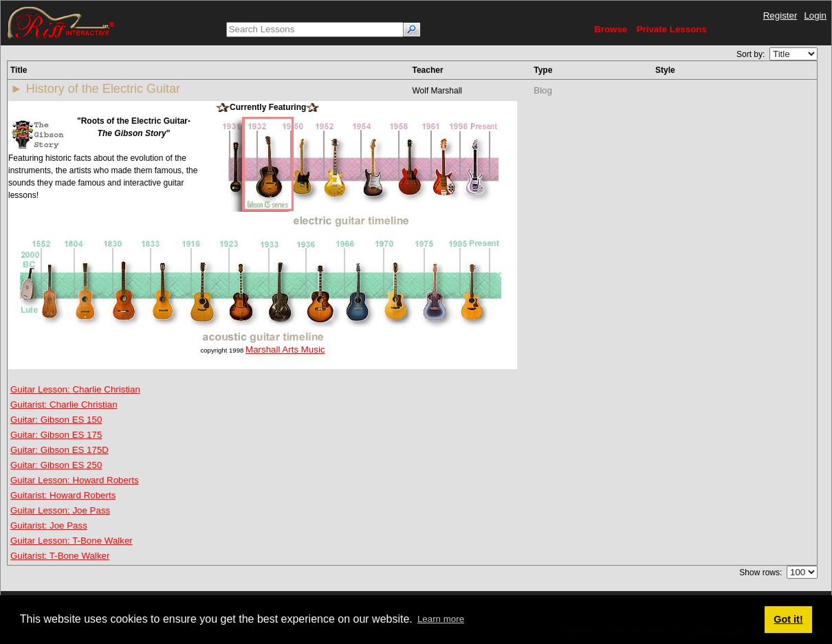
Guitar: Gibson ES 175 (56, 435)
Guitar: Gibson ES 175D (59, 450)
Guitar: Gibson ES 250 (56, 465)
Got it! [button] (788, 619)
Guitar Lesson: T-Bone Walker (72, 541)
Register (780, 15)
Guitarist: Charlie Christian (64, 404)
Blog (543, 90)
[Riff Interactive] (61, 22)
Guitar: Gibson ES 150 (56, 420)
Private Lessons (672, 29)
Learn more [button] (441, 619)
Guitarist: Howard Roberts (63, 495)
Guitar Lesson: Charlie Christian (75, 389)
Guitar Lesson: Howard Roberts (75, 480)
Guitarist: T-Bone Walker (60, 556)
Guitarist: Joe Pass (49, 525)
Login (815, 15)
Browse (611, 29)
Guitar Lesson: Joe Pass (60, 510)
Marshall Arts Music (285, 349)
